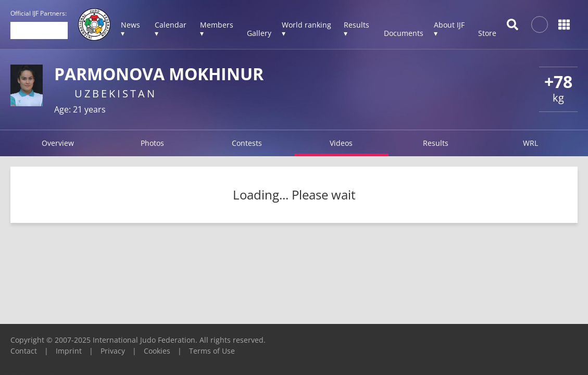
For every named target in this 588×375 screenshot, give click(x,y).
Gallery (259, 33)
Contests (247, 143)
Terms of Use (212, 351)
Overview (58, 143)
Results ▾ (356, 29)
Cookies (157, 351)
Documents (404, 33)
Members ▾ (217, 29)
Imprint (69, 351)
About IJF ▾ (449, 29)
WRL (530, 143)
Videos (341, 143)
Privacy (113, 351)
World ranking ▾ (306, 29)
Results (436, 143)
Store (487, 33)
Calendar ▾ (171, 29)
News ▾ (130, 29)
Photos (152, 143)
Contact (24, 351)
